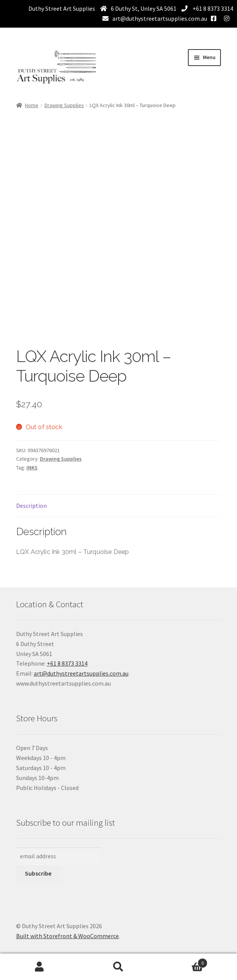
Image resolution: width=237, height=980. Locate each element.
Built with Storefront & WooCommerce (67, 936)
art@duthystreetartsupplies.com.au (160, 18)
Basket (183, 961)
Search (118, 967)
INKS (32, 468)
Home (32, 105)
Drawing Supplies (64, 105)
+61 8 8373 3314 (212, 8)
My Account (39, 967)
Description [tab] (31, 506)
